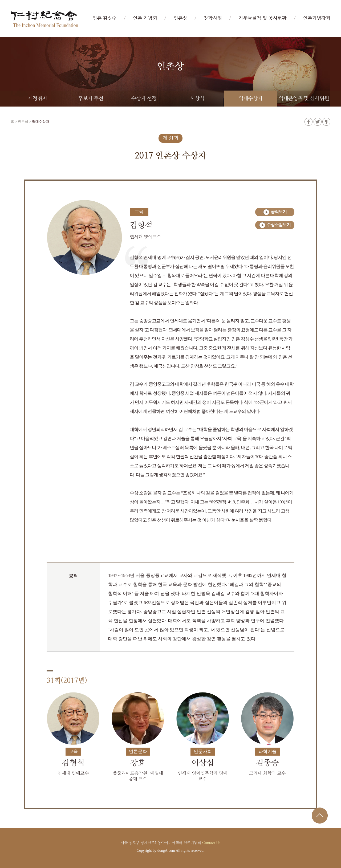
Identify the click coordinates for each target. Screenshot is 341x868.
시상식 (197, 99)
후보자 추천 (91, 99)
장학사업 (213, 18)
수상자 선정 (144, 99)
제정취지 (37, 99)
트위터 (318, 122)
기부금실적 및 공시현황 (263, 18)
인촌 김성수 (104, 18)
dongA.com (166, 851)
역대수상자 (250, 99)
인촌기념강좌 (317, 18)
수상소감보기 (279, 225)
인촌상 (180, 18)
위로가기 (320, 816)
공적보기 (279, 212)
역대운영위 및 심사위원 (304, 99)
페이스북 (308, 122)
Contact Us (211, 843)
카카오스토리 (326, 122)
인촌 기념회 (145, 18)
